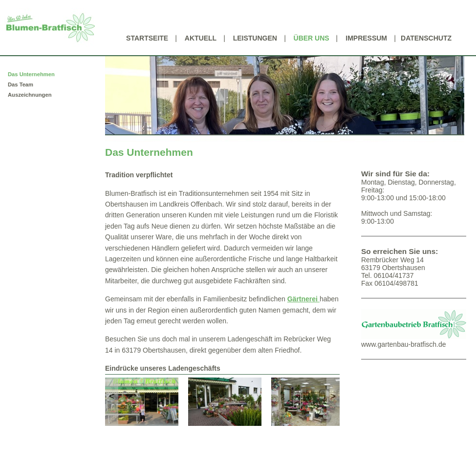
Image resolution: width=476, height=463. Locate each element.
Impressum (366, 38)
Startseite (147, 38)
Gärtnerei (303, 299)
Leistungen (255, 38)
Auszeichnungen (30, 95)
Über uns (312, 38)
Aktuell (201, 38)
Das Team (21, 84)
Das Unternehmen (31, 74)
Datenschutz (426, 38)
